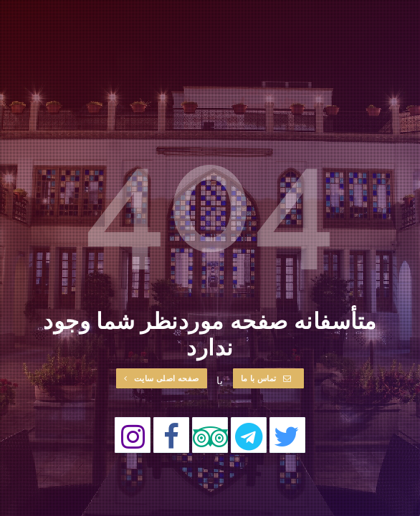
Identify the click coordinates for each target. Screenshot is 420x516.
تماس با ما (266, 378)
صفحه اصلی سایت (162, 378)
